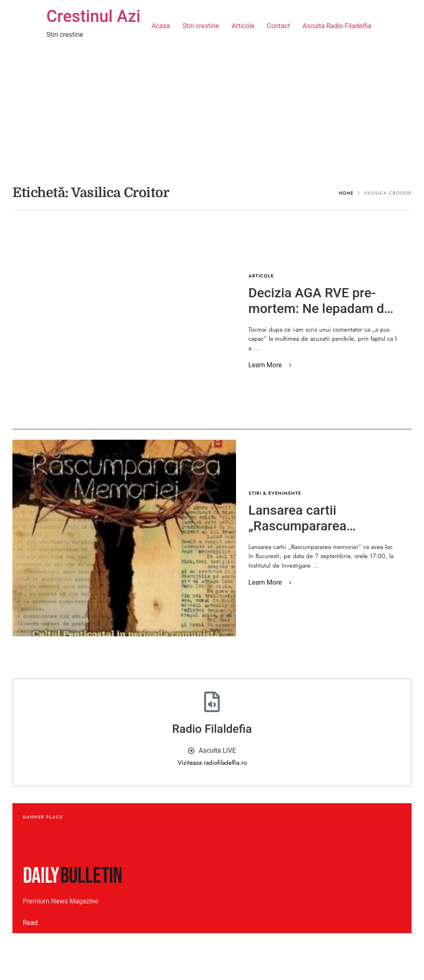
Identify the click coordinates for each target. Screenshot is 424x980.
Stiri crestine (201, 26)
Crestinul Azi (93, 16)
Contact (279, 26)
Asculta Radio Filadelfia (337, 26)
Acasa (161, 26)
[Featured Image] (124, 538)
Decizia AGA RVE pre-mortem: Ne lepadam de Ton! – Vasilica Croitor (320, 309)
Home (346, 193)
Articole (243, 26)
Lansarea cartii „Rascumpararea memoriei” (298, 526)
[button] (271, 365)
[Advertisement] (212, 114)
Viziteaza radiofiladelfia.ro (212, 763)
